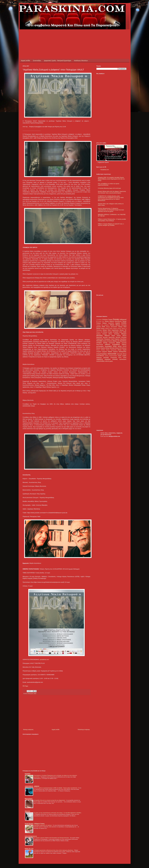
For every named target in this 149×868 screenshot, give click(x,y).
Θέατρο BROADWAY (112, 327)
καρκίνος (115, 352)
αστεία (105, 343)
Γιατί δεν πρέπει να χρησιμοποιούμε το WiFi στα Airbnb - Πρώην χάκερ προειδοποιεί (56, 788)
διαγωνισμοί (100, 345)
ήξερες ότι (116, 341)
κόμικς (120, 356)
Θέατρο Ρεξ (99, 332)
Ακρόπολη (111, 323)
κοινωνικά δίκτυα (122, 354)
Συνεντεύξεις (37, 61)
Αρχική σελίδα (26, 61)
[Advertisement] (60, 34)
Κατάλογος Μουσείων (81, 61)
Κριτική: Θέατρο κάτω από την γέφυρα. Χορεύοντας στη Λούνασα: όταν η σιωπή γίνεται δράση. (112, 192)
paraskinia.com (44, 660)
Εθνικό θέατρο (115, 325)
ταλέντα (107, 361)
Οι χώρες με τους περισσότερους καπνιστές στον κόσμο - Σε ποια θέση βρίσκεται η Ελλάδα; (58, 813)
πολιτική (115, 359)
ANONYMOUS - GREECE (32, 786)
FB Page (25, 686)
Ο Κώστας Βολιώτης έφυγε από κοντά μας (109, 188)
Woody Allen (101, 321)
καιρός (110, 352)
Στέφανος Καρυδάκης (120, 339)
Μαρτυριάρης (29, 799)
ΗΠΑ (103, 327)
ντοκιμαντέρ (114, 358)
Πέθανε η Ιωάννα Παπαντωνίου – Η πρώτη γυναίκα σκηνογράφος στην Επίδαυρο (112, 220)
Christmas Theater (107, 320)
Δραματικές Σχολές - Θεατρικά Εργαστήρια (58, 61)
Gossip (116, 319)
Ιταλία (121, 332)
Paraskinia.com (105, 170)
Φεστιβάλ (99, 341)
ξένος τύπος (122, 358)
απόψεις (99, 343)
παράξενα (100, 359)
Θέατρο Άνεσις (101, 328)
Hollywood (123, 319)
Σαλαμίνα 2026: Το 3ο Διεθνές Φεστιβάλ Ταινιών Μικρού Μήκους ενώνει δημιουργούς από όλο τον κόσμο (111, 179)
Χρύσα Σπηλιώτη (108, 341)
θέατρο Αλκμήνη (101, 348)
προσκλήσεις (123, 359)
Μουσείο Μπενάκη (121, 337)
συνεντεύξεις (101, 361)
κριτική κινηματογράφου (111, 356)
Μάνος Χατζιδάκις (114, 334)
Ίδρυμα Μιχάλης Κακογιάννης (113, 321)
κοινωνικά (112, 354)
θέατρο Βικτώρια (110, 348)
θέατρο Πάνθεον (101, 350)
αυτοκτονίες (112, 343)
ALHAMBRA (99, 320)
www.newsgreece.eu (31, 836)
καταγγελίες (123, 352)
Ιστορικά (116, 332)
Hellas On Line (29, 849)
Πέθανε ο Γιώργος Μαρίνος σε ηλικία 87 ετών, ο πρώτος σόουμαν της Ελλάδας (111, 225)
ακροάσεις (123, 341)
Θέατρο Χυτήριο (108, 332)
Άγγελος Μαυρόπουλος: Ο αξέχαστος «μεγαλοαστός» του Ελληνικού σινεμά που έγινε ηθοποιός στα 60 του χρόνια (111, 210)
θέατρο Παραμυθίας (111, 350)
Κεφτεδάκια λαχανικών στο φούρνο (43, 825)
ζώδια (115, 346)
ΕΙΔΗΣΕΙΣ (28, 774)
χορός (111, 361)
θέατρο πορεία (122, 350)
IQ (97, 321)
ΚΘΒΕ (125, 332)
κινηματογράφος (102, 354)
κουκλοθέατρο (100, 356)
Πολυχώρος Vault (32, 694)
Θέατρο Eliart (122, 327)
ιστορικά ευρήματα (102, 352)
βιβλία (118, 343)
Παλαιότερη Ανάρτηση (84, 730)
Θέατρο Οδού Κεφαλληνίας (111, 330)
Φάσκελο (28, 811)
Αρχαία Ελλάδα (121, 323)
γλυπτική (124, 343)
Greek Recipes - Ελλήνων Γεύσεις (35, 824)
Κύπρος (105, 334)
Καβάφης (99, 334)
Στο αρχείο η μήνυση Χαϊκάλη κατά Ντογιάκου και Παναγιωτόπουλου (52, 838)
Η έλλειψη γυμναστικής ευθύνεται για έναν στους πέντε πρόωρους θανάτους (54, 850)
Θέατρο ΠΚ (123, 330)
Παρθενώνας (100, 339)
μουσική (106, 357)
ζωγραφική (108, 346)
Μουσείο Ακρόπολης (109, 337)
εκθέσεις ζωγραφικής (112, 344)
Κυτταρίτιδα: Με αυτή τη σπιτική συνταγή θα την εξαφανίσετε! (50, 800)
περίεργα (108, 359)
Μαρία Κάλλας (116, 336)
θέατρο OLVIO (122, 346)
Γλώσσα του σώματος (103, 325)
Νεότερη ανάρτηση (28, 730)
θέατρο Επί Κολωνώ (121, 348)
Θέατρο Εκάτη (109, 328)
